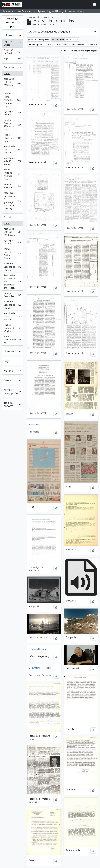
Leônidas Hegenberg (39, 649)
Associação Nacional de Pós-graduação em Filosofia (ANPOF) (12, 201)
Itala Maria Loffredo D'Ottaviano (12, 232)
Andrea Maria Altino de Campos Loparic (12, 100)
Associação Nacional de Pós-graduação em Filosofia (12, 282)
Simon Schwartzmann (12, 340)
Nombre (9, 351)
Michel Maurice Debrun (12, 138)
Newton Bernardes (12, 186)
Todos (7, 74)
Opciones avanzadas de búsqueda (49, 32)
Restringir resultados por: (12, 22)
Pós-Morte (34, 424)
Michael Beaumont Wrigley (12, 328)
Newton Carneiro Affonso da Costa (12, 125)
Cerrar (51, 17)
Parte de (9, 67)
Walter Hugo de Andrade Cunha (12, 174)
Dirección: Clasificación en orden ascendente (76, 45)
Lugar (7, 361)
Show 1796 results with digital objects (79, 51)
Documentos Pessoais (40, 668)
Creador (9, 217)
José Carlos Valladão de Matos (12, 305)
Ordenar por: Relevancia (40, 45)
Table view (72, 40)
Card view (58, 40)
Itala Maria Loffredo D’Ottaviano (12, 84)
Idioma (8, 35)
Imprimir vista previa (38, 40)
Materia (8, 371)
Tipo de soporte (8, 404)
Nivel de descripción (11, 392)
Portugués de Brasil (12, 52)
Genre (7, 380)
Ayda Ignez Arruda (12, 113)
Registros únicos (12, 43)
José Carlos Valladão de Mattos (12, 161)
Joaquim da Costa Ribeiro (12, 150)
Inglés (12, 59)
